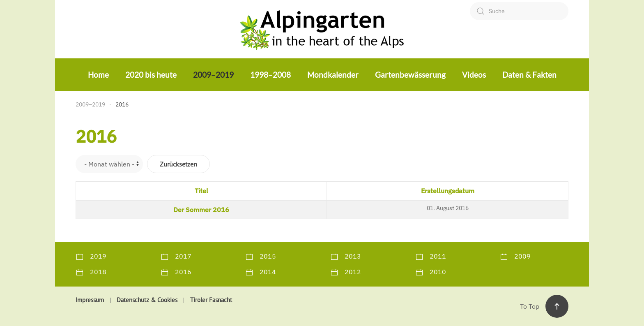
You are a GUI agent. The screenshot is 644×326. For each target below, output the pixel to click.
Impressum (90, 300)
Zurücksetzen (178, 164)
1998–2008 (270, 75)
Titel (201, 191)
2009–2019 (213, 75)
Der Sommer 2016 (201, 210)
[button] (557, 306)
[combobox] (519, 11)
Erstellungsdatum (448, 191)
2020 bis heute (151, 75)
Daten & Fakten (529, 75)
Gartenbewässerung (410, 75)
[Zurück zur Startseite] (322, 29)
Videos (474, 75)
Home (98, 75)
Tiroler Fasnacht (211, 300)
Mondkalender (333, 75)
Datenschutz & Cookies (147, 300)
